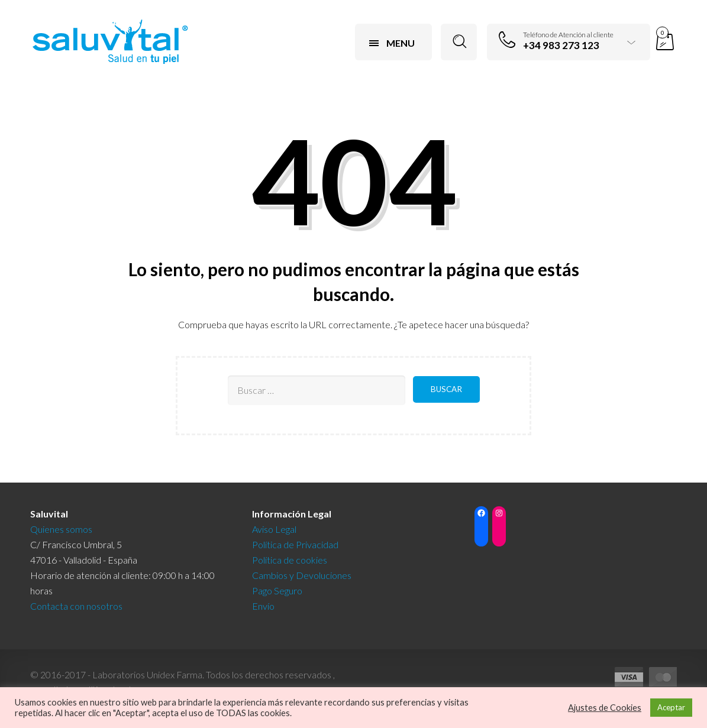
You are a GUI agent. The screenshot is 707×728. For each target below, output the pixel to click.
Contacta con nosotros (76, 606)
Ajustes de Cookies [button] (605, 708)
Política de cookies (290, 560)
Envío (263, 606)
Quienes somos (61, 529)
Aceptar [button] (671, 707)
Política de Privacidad (295, 544)
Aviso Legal (274, 529)
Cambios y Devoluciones (302, 575)
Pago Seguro (277, 591)
